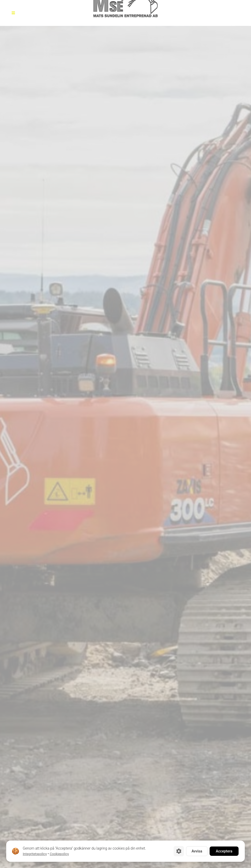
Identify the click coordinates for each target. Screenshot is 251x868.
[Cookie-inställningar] (179, 851)
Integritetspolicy (35, 854)
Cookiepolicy (59, 854)
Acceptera (224, 851)
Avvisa (197, 851)
